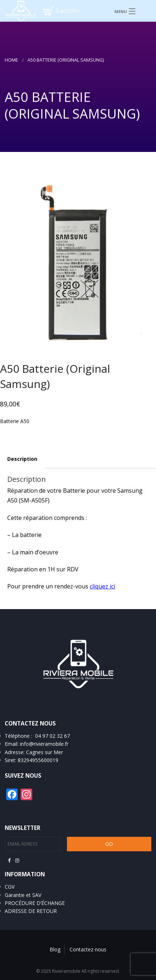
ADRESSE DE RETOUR (31, 911)
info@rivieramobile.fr (44, 744)
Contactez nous (88, 949)
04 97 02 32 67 (52, 736)
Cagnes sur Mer (45, 752)
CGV (10, 887)
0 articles (68, 11)
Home (11, 60)
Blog (55, 949)
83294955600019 (38, 760)
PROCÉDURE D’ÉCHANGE (35, 903)
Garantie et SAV (23, 895)
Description (22, 459)
